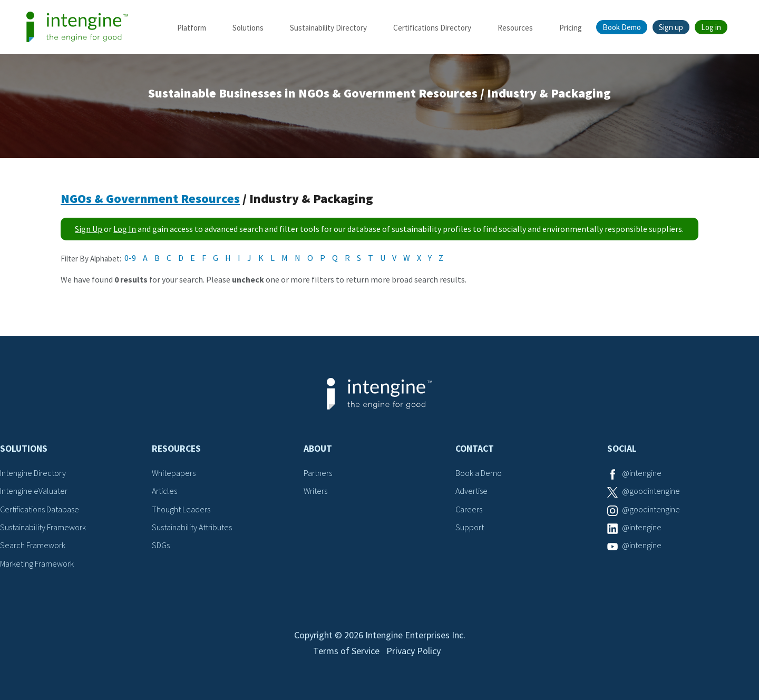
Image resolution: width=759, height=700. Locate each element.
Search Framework (33, 545)
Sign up (671, 27)
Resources (515, 28)
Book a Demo (479, 473)
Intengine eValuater (34, 491)
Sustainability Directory (328, 28)
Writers (315, 491)
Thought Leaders (181, 509)
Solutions (248, 28)
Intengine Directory (33, 473)
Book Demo (622, 27)
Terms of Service (346, 651)
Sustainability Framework (43, 527)
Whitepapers (174, 473)
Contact (475, 449)
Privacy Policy (413, 651)
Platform (192, 28)
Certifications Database (40, 509)
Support (470, 527)
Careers (469, 509)
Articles (164, 491)
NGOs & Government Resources (150, 198)
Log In (125, 229)
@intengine (642, 473)
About (318, 449)
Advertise (471, 491)
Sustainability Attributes (192, 527)
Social (622, 449)
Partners (318, 473)
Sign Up (89, 229)
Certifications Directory (432, 28)
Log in (711, 27)
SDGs (161, 545)
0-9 (130, 258)
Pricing (571, 28)
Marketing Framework (37, 563)
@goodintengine (651, 491)
